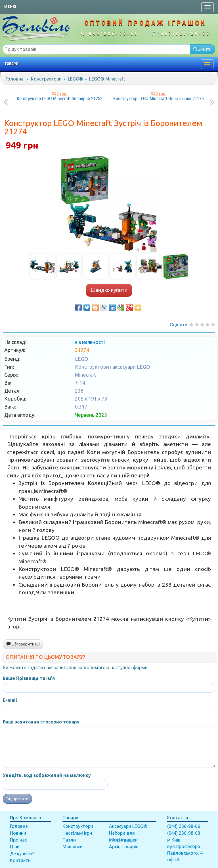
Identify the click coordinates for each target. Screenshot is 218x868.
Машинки (73, 847)
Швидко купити (109, 290)
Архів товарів (124, 847)
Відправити (17, 799)
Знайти (202, 49)
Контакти (20, 860)
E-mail (10, 700)
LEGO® (75, 79)
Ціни (15, 847)
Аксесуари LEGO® (128, 826)
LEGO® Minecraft (107, 79)
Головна (15, 79)
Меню (10, 7)
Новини (18, 833)
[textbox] (96, 49)
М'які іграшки (123, 840)
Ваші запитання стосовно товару (41, 722)
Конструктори (46, 79)
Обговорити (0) (23, 644)
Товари (11, 64)
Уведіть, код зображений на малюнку (47, 775)
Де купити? (22, 853)
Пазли (69, 840)
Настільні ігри (77, 833)
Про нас (18, 840)
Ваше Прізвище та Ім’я (29, 678)
